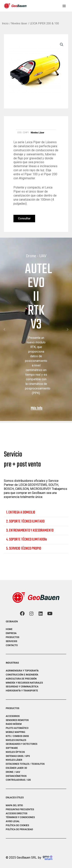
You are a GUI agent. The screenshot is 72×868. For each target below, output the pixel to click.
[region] (36, 329)
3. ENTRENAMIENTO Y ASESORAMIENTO (30, 531)
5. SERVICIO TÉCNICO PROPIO (24, 549)
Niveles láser (19, 23)
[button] (62, 45)
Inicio (5, 23)
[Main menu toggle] (64, 6)
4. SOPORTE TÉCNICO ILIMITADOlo (26, 540)
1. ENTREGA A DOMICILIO (21, 513)
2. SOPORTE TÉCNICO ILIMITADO (25, 522)
